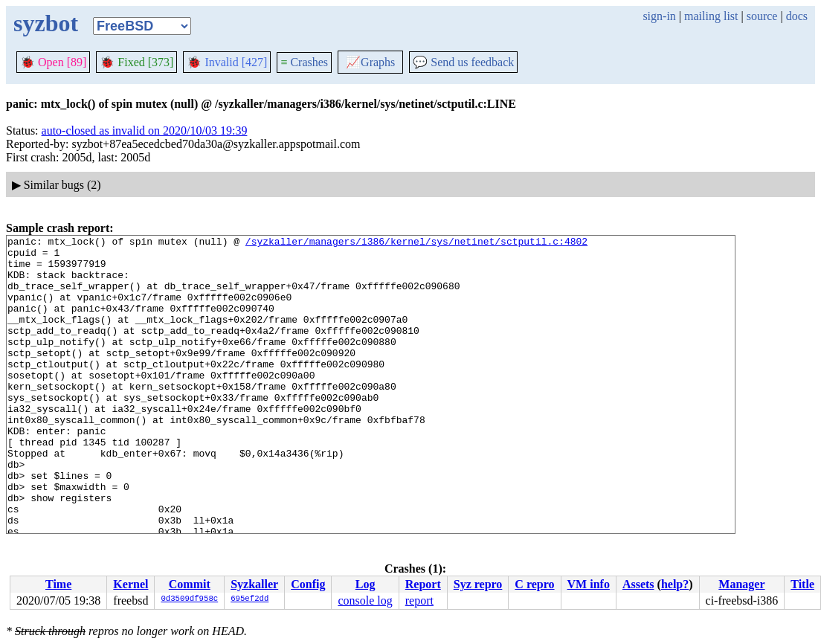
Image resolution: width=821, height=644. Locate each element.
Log (366, 584)
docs (797, 16)
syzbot (46, 23)
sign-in (659, 16)
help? (675, 584)
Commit (190, 584)
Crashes (304, 62)
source (762, 16)
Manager (741, 584)
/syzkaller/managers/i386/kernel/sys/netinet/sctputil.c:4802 (416, 243)
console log (365, 600)
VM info (589, 584)
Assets (638, 584)
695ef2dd (249, 599)
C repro (534, 584)
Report (423, 584)
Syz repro (478, 584)
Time (58, 584)
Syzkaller (254, 584)
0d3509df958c (189, 599)
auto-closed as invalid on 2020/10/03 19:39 (145, 131)
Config (308, 584)
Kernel (131, 584)
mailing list (711, 16)
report (419, 600)
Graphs (370, 62)
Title (802, 584)
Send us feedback (463, 62)
